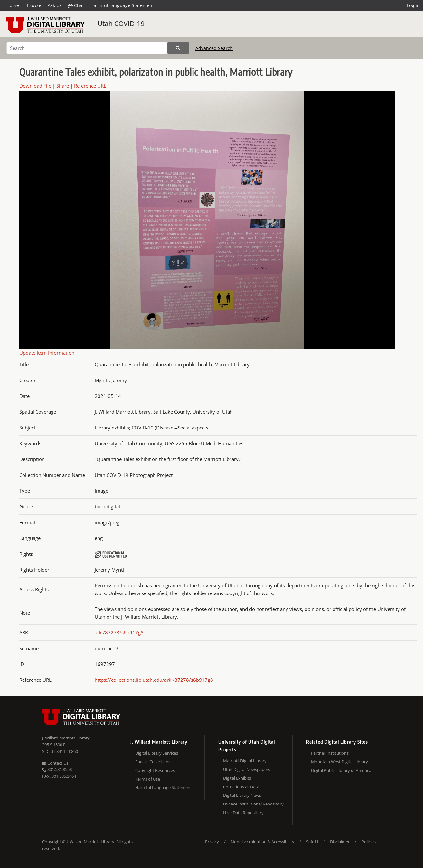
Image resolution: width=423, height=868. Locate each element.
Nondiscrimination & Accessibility (263, 842)
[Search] (87, 48)
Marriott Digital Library (245, 761)
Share (63, 86)
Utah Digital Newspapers (247, 769)
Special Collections (153, 762)
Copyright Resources (155, 770)
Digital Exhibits (237, 778)
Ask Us (55, 5)
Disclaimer (340, 842)
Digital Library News (242, 795)
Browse (33, 5)
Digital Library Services (157, 753)
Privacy (212, 842)
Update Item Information (47, 353)
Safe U (312, 842)
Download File (35, 86)
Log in (413, 5)
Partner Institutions (330, 753)
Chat (76, 5)
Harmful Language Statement (122, 5)
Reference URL (90, 86)
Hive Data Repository (243, 813)
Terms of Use (148, 779)
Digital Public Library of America (341, 770)
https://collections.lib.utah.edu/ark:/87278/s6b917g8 (154, 680)
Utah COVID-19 (121, 24)
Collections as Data (241, 787)
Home (13, 5)
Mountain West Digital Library (339, 762)
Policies (369, 842)
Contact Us (55, 763)
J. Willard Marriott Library (66, 738)
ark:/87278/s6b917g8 (119, 632)
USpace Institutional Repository (253, 804)
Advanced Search (214, 48)
